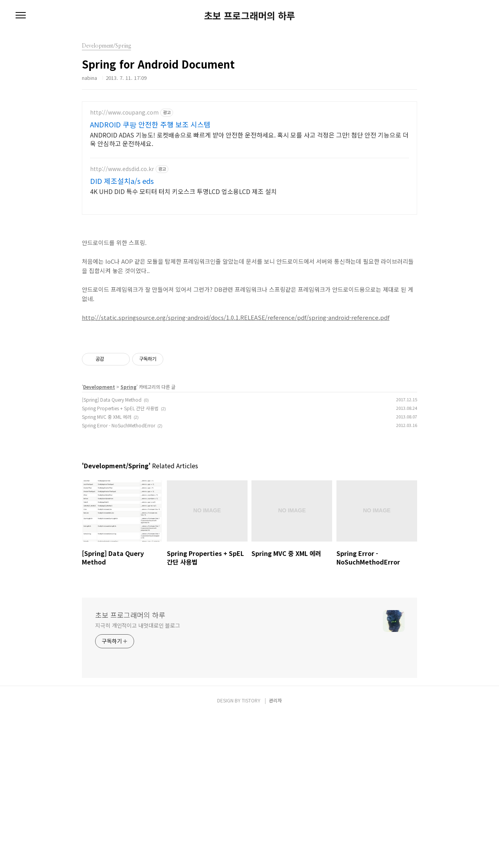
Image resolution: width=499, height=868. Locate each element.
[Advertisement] (249, 164)
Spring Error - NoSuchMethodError (119, 578)
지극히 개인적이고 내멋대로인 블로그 (138, 778)
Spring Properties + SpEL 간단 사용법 (120, 561)
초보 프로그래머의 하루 (249, 16)
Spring (128, 539)
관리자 (275, 853)
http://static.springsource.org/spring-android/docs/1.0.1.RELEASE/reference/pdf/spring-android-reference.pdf (236, 361)
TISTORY (251, 853)
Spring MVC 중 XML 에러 (107, 569)
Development (99, 539)
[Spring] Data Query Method (112, 552)
